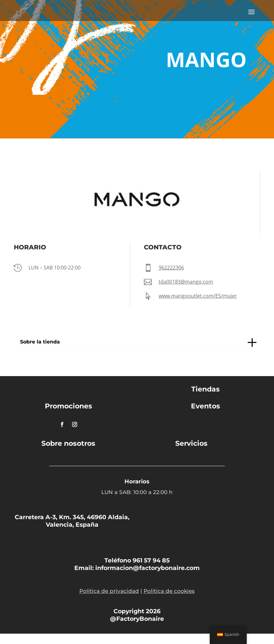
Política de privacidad (109, 601)
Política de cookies (169, 601)
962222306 (171, 268)
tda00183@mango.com (186, 282)
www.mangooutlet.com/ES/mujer (198, 296)
